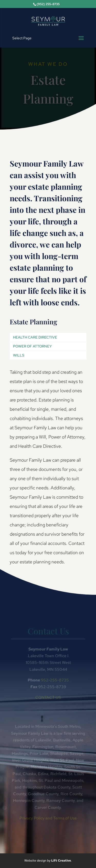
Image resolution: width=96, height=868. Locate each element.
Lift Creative (61, 861)
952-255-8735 (55, 680)
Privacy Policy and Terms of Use (48, 817)
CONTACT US (48, 698)
